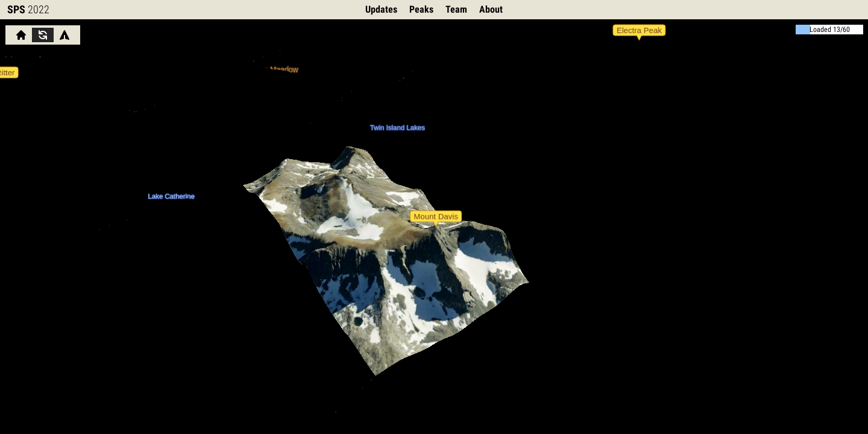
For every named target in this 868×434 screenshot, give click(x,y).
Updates (381, 9)
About (491, 9)
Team (456, 9)
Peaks (421, 9)
